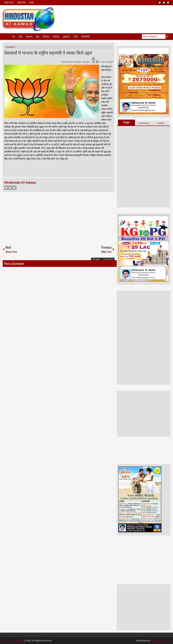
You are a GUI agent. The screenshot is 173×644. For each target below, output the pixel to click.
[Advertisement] (116, 15)
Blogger (96, 259)
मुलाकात (67, 37)
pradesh (11, 47)
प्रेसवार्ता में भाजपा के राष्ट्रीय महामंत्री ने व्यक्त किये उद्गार (48, 53)
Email (109, 62)
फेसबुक (126, 122)
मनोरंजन (56, 37)
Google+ (15, 188)
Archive (161, 123)
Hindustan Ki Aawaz (72, 62)
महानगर (29, 37)
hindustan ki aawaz (161, 641)
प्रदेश (21, 37)
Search (168, 37)
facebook (168, 3)
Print (102, 62)
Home (7, 37)
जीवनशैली (85, 37)
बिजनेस (46, 37)
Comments (144, 123)
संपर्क (31, 3)
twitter (164, 3)
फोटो (76, 37)
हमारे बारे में (9, 3)
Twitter (10, 188)
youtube (160, 3)
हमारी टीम (21, 3)
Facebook (6, 188)
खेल (38, 37)
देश (14, 37)
